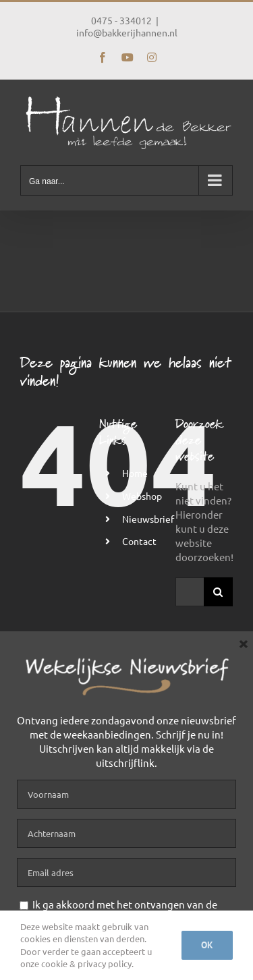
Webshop (142, 496)
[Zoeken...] (190, 592)
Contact (139, 541)
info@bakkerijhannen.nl (127, 32)
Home (135, 473)
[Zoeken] (218, 592)
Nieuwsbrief (148, 519)
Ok (207, 945)
